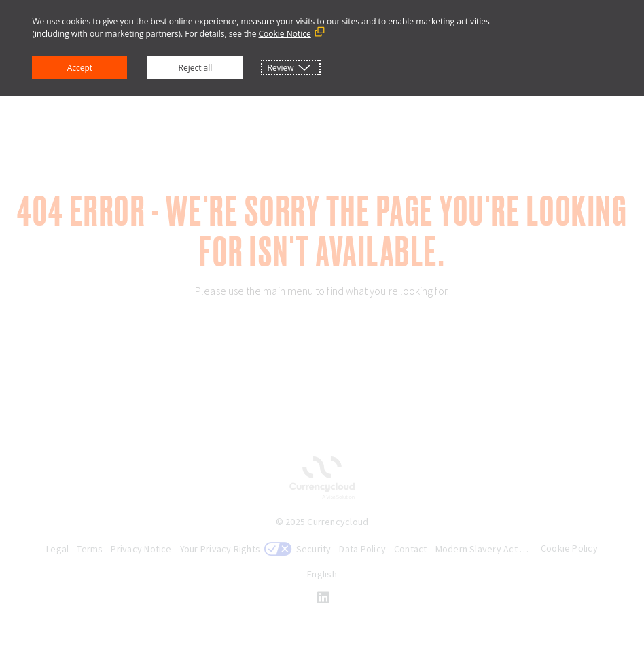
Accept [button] (80, 68)
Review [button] (280, 68)
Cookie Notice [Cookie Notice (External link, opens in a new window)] (285, 34)
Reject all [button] (196, 68)
